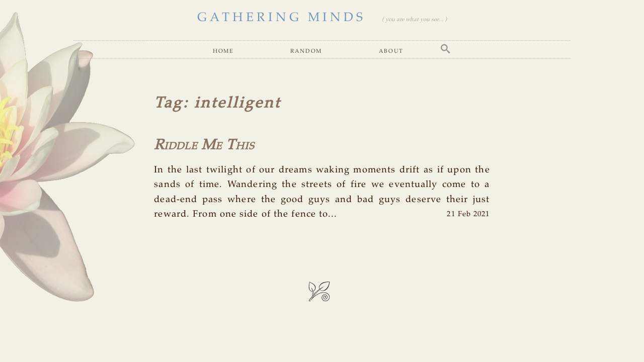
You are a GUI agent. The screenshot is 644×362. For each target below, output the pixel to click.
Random (306, 51)
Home (223, 51)
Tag (168, 103)
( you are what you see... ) (414, 20)
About (391, 51)
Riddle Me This (204, 145)
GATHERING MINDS (281, 18)
